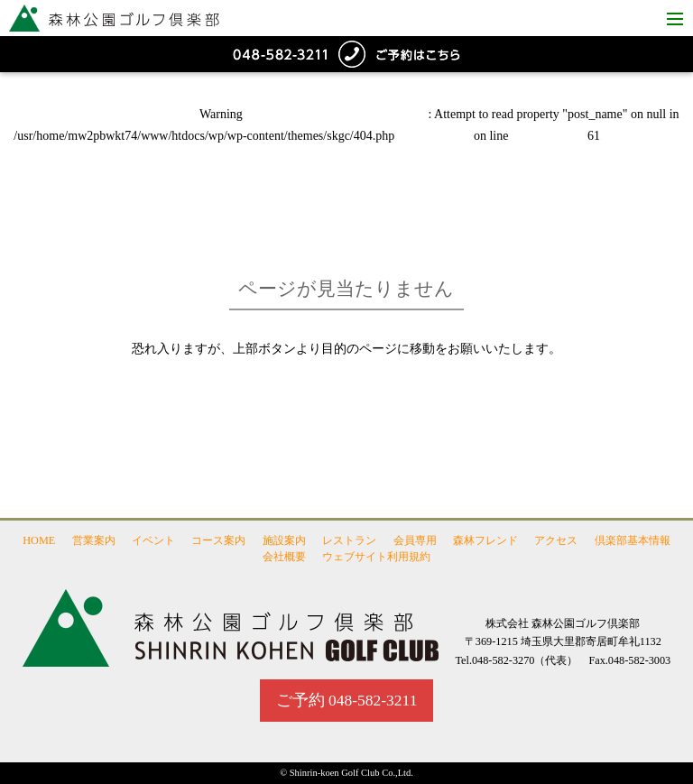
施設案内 (284, 540)
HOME (39, 540)
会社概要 (284, 557)
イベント (153, 540)
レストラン (349, 540)
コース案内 (218, 540)
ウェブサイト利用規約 (376, 557)
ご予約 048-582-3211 (347, 700)
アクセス (556, 540)
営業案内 (94, 540)
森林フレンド (485, 540)
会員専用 (415, 540)
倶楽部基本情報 (633, 540)
